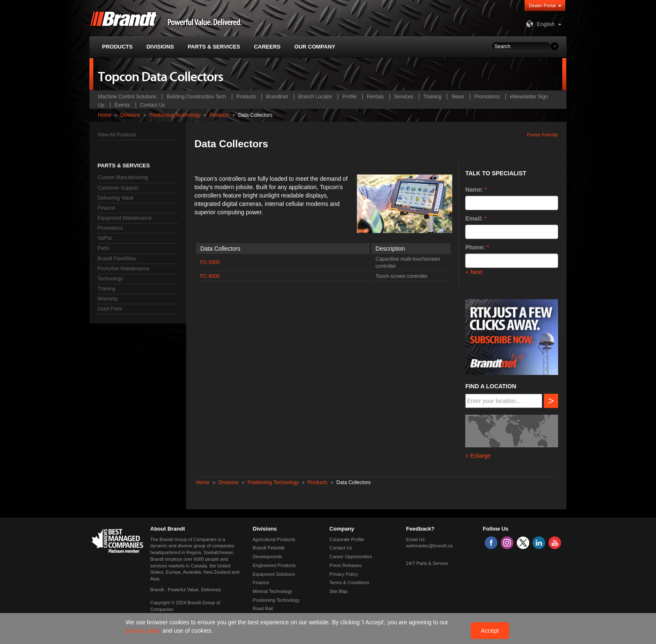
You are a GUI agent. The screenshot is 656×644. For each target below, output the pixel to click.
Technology (110, 279)
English (539, 24)
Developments (267, 557)
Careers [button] (267, 47)
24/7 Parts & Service (427, 563)
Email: (474, 218)
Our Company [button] (315, 47)
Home (105, 115)
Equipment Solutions (274, 574)
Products (246, 97)
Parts (103, 248)
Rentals (375, 97)
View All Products (117, 135)
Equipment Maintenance (124, 218)
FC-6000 (210, 276)
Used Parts (110, 309)
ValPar (105, 238)
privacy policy (144, 631)
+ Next (474, 272)
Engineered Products (274, 565)
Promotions (487, 97)
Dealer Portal (542, 5)
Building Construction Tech (196, 97)
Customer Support (118, 188)
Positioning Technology (175, 115)
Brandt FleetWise (117, 259)
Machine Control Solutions (127, 97)
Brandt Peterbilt (269, 548)
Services (404, 97)
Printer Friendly (542, 135)
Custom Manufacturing (123, 177)
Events (122, 105)
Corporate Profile (347, 539)
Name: (474, 190)
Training (432, 97)
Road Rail (263, 608)
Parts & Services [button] (214, 47)
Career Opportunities (351, 557)
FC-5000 (210, 262)
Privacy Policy (343, 574)
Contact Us (152, 105)
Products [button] (117, 47)
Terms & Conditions (349, 582)
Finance (106, 208)
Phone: (475, 247)
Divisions (130, 115)
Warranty (108, 299)
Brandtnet (277, 97)
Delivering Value (116, 198)
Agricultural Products (274, 539)
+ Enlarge (478, 456)
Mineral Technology (273, 591)
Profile (349, 97)
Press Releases (345, 565)
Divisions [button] (160, 47)
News (458, 97)
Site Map (338, 591)
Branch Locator (315, 97)
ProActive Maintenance (123, 269)
